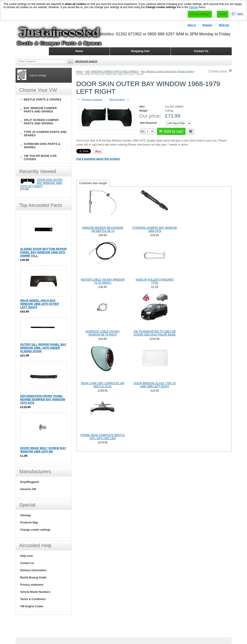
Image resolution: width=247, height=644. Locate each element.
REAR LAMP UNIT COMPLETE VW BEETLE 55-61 (103, 385)
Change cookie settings (35, 530)
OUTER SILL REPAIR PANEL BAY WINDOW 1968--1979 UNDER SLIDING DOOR (43, 348)
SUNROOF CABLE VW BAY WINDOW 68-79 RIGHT (103, 333)
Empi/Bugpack (30, 482)
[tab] (93, 183)
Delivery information (33, 570)
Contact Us (201, 51)
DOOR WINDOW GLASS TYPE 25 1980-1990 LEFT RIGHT (155, 385)
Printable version (218, 71)
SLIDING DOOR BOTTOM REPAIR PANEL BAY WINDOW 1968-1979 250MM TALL (44, 252)
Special (193, 7)
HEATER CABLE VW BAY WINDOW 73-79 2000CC (103, 281)
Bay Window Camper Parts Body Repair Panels (167, 71)
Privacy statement (32, 585)
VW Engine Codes (32, 606)
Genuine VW (28, 489)
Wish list (224, 25)
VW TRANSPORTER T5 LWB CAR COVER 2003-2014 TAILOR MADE (155, 333)
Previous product (90, 100)
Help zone (27, 556)
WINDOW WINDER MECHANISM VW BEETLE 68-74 (103, 229)
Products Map (29, 523)
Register (207, 25)
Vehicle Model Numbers (35, 592)
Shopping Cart (140, 51)
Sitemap (26, 515)
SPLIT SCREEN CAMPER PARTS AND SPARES (41, 122)
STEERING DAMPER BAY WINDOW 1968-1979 (155, 229)
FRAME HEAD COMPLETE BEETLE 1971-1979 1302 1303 (103, 437)
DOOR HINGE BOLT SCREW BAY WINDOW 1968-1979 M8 (43, 450)
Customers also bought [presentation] (93, 183)
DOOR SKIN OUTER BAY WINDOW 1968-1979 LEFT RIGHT (41, 183)
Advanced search (86, 61)
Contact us (27, 563)
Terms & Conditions (33, 599)
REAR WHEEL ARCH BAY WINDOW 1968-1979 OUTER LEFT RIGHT (40, 304)
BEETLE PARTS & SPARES (43, 99)
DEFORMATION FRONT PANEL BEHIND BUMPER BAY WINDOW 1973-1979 (43, 399)
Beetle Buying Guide (33, 578)
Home (80, 71)
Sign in (192, 25)
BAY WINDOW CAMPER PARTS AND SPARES (112, 71)
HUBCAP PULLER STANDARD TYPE (155, 281)
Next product (119, 100)
